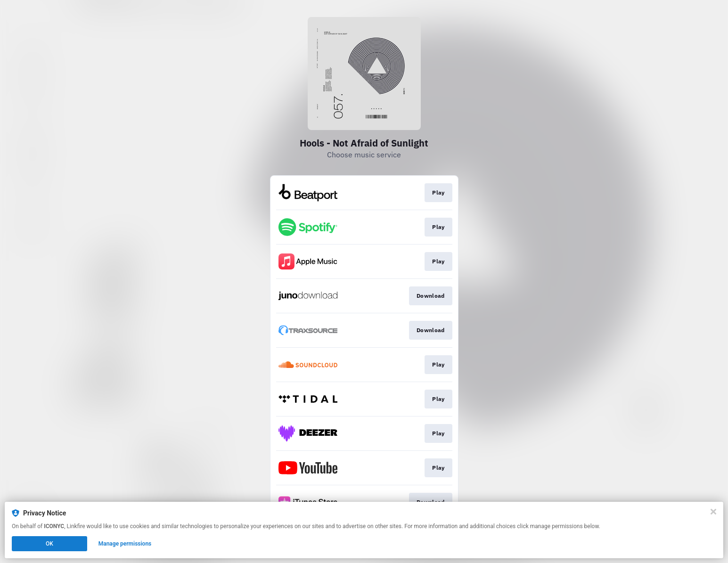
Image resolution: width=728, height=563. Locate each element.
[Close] (713, 512)
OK (49, 544)
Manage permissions (125, 544)
